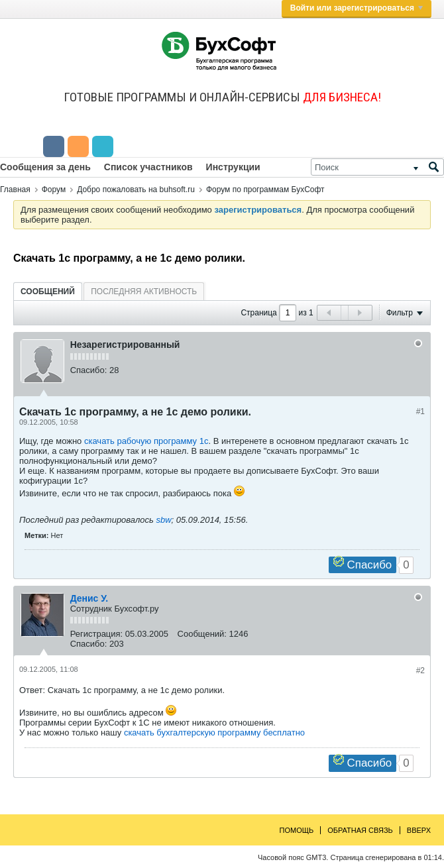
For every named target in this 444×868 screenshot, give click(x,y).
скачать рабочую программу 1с (146, 441)
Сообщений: (202, 634)
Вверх (419, 830)
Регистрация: (97, 634)
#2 (420, 671)
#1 (420, 411)
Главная (15, 190)
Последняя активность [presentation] (144, 292)
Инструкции (233, 167)
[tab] (48, 291)
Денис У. (89, 598)
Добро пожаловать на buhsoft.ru (136, 190)
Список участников (148, 167)
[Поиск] (377, 167)
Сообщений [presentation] (48, 292)
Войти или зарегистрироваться (357, 8)
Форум (54, 190)
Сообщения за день (45, 167)
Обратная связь (360, 830)
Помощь (297, 830)
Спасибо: (89, 370)
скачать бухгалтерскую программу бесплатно (214, 732)
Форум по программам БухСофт (265, 190)
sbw (163, 520)
